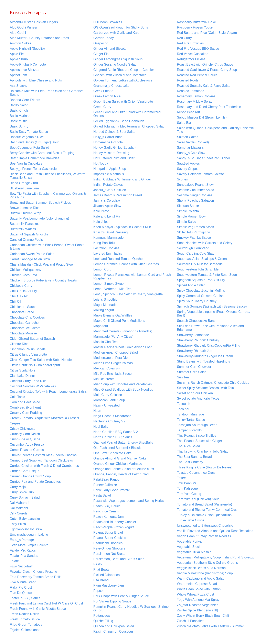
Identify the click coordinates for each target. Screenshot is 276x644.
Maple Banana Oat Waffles (113, 315)
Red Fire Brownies (190, 43)
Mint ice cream (104, 379)
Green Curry (102, 107)
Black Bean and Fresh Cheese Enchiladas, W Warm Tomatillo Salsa (47, 176)
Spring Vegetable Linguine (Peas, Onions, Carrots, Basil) (213, 314)
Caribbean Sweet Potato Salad (32, 254)
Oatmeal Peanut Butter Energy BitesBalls (123, 442)
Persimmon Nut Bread (109, 554)
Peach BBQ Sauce (107, 506)
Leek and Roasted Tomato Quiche (118, 259)
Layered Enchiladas (108, 253)
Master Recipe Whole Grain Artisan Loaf (122, 347)
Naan (97, 411)
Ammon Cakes (20, 43)
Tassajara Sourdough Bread (197, 425)
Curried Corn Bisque (25, 471)
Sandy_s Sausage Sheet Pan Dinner (204, 158)
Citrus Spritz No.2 (23, 370)
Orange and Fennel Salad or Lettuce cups (124, 469)
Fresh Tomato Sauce (25, 619)
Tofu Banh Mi (186, 483)
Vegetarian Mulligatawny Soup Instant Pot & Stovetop (216, 557)
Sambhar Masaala (190, 148)
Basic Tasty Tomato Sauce (29, 132)
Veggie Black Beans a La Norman (201, 568)
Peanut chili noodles (108, 543)
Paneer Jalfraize (105, 485)
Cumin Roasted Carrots (27, 450)
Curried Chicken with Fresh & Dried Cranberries (44, 466)
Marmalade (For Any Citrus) (113, 337)
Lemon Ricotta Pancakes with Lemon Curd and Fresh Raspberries (132, 276)
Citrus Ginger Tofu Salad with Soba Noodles (42, 360)
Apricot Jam (18, 75)
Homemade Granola (108, 142)
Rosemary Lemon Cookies (196, 96)
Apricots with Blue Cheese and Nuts (36, 80)
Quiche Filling (103, 621)
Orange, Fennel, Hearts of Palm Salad (121, 474)
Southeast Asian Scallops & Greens (203, 259)
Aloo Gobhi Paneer (24, 27)
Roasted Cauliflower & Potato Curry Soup (207, 70)
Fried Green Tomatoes (26, 625)
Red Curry (184, 38)
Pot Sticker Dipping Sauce (112, 601)
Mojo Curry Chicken (108, 395)
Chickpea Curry (21, 286)
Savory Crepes (188, 169)
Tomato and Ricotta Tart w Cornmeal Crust (208, 510)
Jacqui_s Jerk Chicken (110, 190)
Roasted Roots (188, 80)
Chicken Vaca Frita (23, 275)
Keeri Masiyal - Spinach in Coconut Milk (122, 227)
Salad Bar (184, 123)
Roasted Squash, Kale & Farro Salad (204, 86)
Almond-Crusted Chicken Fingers (34, 22)
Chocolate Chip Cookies (27, 317)
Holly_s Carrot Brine (108, 137)
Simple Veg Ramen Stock (195, 227)
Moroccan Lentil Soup (109, 400)
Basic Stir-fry (19, 126)
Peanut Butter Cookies (110, 538)
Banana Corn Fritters (25, 100)
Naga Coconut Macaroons (112, 416)
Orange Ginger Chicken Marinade (118, 464)
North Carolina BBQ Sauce (113, 437)
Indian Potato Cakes (108, 185)
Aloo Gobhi (18, 33)
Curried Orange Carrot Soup (30, 476)
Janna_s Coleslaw (107, 201)
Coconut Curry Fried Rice (28, 381)
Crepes (15, 423)
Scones (182, 179)
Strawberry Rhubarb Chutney (198, 340)
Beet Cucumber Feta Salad (29, 148)
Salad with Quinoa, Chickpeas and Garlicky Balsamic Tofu (215, 130)
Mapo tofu (101, 326)
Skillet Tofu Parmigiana (193, 232)
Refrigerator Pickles (191, 59)
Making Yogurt (104, 310)
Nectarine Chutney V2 (109, 421)
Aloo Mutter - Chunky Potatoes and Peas (39, 38)
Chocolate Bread (22, 312)
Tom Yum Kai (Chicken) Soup (198, 499)
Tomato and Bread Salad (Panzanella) (204, 504)
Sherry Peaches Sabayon (195, 201)
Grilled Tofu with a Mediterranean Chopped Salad (129, 126)
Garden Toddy (104, 38)
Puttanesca (102, 616)
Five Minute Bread (23, 582)
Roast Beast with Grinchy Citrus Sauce (205, 64)
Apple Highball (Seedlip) (27, 49)
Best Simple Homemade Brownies (35, 158)
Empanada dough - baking (29, 535)
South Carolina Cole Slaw (195, 253)
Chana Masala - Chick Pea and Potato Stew (42, 264)
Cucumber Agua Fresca (27, 445)
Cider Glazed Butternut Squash (32, 339)
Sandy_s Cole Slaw (191, 153)
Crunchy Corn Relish (25, 434)
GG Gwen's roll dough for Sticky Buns (121, 27)
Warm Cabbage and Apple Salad (201, 579)
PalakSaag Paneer (107, 480)
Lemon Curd (102, 269)
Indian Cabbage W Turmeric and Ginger (122, 179)
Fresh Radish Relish (24, 614)
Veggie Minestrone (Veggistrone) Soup (205, 573)
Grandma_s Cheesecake (111, 86)
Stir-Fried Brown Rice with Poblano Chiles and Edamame (210, 328)
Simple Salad (187, 222)
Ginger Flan (102, 54)
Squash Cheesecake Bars (196, 321)
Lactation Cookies (106, 248)
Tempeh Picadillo (189, 430)
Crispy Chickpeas (22, 429)
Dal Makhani (19, 508)
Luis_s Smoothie (105, 299)
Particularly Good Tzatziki (112, 490)
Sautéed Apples (188, 163)
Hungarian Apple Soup (110, 169)
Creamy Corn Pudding (26, 413)
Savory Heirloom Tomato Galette (200, 174)
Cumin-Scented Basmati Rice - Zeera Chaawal (44, 455)
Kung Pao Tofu (104, 243)
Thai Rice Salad (188, 446)
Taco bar (183, 409)
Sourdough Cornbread (193, 248)
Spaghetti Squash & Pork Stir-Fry (201, 280)
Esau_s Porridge (22, 540)
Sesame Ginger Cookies (195, 195)
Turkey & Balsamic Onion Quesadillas (204, 515)
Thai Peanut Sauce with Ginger (199, 441)
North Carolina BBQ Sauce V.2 (116, 432)
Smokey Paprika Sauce (194, 238)
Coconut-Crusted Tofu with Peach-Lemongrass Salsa (48, 392)
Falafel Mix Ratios (23, 550)
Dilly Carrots (19, 513)
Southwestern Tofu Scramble (198, 269)
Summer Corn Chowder (194, 367)
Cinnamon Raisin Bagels (28, 349)
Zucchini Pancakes (191, 621)
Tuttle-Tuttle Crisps (191, 520)
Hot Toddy (101, 163)
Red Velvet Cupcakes (193, 54)
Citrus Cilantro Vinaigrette (28, 354)
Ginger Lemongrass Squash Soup (118, 59)
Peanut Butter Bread (108, 532)
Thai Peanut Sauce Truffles (197, 436)
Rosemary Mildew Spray (195, 102)
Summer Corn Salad (192, 372)
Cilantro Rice (19, 344)
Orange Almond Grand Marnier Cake (120, 458)
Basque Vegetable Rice (27, 137)
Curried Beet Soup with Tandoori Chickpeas (41, 460)
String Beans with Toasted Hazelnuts (203, 361)
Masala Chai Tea (105, 342)
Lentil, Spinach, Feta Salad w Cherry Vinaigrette (128, 294)
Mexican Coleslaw (107, 368)
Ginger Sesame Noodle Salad (115, 64)
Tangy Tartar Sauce (191, 420)
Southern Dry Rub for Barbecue (200, 264)
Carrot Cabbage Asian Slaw (30, 259)
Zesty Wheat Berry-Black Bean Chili (203, 616)
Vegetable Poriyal (190, 541)
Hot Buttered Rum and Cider (114, 158)
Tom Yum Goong (189, 494)
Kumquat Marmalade (109, 238)
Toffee (181, 478)
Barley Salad (19, 105)
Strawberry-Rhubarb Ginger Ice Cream (205, 356)
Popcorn (99, 591)
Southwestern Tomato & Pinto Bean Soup (207, 275)
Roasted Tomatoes (190, 91)
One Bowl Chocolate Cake (113, 453)
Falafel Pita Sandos (24, 556)
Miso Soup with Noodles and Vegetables (123, 384)
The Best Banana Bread (194, 457)
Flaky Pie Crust (21, 587)
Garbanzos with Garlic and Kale (116, 33)
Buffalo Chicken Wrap (25, 213)
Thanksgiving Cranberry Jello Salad (203, 451)
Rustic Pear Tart (189, 112)
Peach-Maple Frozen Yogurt (114, 527)
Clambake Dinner (22, 376)
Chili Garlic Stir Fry (23, 291)
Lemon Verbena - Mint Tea (112, 289)
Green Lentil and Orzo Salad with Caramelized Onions (127, 114)
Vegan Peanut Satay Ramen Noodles (204, 536)
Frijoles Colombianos (25, 630)
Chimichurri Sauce (23, 307)
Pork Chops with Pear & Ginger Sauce (121, 596)
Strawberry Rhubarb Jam (195, 351)
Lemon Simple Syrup (109, 284)
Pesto (98, 564)
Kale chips (101, 222)
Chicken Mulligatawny (26, 270)
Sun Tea (183, 377)
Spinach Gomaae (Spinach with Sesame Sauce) (212, 306)
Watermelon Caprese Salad (197, 584)
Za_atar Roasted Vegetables (198, 605)
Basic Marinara (21, 116)
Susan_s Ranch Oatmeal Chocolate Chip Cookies (213, 383)
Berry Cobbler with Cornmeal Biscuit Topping (42, 153)
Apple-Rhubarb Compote (28, 64)
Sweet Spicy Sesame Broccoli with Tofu (205, 388)
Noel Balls (101, 427)
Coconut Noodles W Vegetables (33, 386)
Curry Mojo (18, 487)
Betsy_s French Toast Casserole (33, 169)
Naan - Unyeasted (107, 405)
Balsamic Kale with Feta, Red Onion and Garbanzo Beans (47, 93)
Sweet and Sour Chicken (195, 393)
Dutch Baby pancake (25, 519)
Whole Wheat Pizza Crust (195, 594)
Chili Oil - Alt (19, 296)
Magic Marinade (105, 305)
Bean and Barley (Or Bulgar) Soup (35, 142)
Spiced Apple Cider (191, 285)
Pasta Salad (102, 495)
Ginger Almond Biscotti (110, 49)
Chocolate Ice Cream (25, 328)
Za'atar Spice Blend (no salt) (197, 610)
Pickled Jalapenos (107, 575)
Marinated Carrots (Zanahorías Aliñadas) (123, 331)
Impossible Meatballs (109, 174)
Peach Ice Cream (106, 511)
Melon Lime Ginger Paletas (113, 363)
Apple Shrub (19, 59)
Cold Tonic (17, 397)
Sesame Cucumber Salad (195, 190)
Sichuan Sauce (188, 206)
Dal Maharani (19, 503)
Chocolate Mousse (23, 333)
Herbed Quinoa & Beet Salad (114, 132)
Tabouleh (184, 404)
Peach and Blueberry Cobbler (115, 522)
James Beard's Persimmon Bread (118, 195)
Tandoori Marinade (190, 414)
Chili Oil (15, 302)
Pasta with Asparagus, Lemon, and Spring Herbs (129, 501)
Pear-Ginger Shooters (109, 548)
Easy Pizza (18, 524)
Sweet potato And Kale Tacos (198, 398)
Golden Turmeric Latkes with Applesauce (123, 80)
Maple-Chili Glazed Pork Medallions (119, 321)
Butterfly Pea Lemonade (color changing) (39, 218)
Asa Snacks (18, 86)
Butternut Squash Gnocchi (29, 234)
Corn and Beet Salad (25, 402)
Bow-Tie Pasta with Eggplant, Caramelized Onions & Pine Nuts (48, 195)
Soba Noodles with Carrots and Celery (205, 243)
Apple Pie (17, 54)
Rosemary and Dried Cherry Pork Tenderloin (209, 107)
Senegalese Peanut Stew (195, 185)
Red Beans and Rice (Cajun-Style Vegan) (207, 33)
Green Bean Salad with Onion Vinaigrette (123, 102)
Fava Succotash (22, 566)
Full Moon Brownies (108, 22)
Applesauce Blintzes (24, 70)
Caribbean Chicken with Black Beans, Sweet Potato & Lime (47, 247)
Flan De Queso (21, 593)
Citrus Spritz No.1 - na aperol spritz (35, 365)
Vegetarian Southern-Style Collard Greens (207, 563)
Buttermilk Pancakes (25, 224)
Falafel (15, 561)
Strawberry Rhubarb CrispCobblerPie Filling (209, 346)
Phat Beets (101, 570)
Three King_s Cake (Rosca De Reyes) (205, 467)
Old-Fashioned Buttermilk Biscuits (118, 448)
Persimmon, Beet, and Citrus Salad (119, 559)
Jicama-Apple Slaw (107, 206)
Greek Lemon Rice (107, 96)
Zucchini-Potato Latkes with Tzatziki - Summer (210, 626)
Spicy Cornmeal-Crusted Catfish (200, 296)
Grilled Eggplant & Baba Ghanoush (119, 121)
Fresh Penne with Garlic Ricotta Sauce (38, 609)
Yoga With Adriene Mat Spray (198, 600)
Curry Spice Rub (22, 492)
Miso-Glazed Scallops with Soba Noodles (123, 390)
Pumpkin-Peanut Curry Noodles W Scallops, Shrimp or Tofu (131, 608)
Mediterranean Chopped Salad (116, 352)
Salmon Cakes (188, 137)
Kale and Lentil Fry (107, 216)
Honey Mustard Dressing (111, 153)
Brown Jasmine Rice (25, 208)
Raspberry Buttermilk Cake (196, 22)
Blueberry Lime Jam (24, 188)
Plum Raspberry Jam (109, 585)
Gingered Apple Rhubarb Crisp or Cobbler (124, 70)
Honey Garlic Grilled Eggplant (115, 148)
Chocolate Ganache (24, 323)
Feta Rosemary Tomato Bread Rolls (36, 577)
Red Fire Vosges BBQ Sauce (198, 49)
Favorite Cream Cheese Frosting (33, 572)
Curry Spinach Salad (25, 497)
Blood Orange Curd (24, 183)
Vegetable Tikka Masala (194, 552)
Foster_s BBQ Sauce (25, 598)
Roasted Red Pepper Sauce (197, 75)
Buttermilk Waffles (23, 229)
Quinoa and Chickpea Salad (114, 626)
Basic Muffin (19, 121)
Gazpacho (101, 43)
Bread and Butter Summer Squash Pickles (40, 203)
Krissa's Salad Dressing (110, 232)
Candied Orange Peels (26, 240)
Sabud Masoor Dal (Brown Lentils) (202, 117)
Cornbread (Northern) (25, 407)
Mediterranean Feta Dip (110, 358)
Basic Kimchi (19, 110)
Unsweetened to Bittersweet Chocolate (205, 526)
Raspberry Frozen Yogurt (195, 27)
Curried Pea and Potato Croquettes (35, 482)
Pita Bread (101, 580)
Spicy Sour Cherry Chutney (197, 301)
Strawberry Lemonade (193, 335)
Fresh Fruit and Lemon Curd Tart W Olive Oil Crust (46, 603)
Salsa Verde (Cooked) (193, 142)
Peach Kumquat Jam (109, 517)
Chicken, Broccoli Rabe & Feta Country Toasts (43, 280)
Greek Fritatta (103, 91)
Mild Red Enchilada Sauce (113, 374)
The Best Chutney (190, 462)
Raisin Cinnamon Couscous (113, 631)
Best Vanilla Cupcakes (26, 163)
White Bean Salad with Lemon (199, 589)
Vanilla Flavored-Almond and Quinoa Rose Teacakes (215, 531)
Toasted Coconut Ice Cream (197, 473)
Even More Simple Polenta (29, 545)
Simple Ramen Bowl (192, 216)
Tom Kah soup (187, 488)
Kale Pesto (101, 211)
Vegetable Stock (189, 547)
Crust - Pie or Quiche (25, 439)
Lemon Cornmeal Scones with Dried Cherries (126, 264)
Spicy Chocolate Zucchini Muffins (201, 291)
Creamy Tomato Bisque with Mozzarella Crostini (44, 418)
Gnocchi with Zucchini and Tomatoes (120, 75)
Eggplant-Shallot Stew (26, 529)
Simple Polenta (188, 211)
